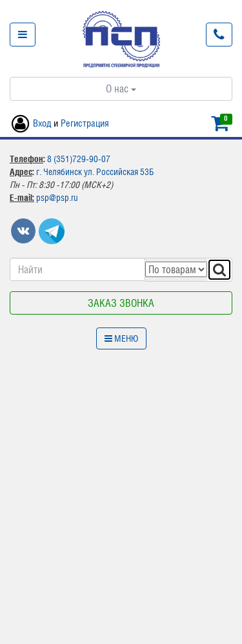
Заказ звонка (121, 303)
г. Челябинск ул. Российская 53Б (95, 172)
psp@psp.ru (57, 198)
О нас (121, 88)
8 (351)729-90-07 (79, 159)
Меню (121, 338)
